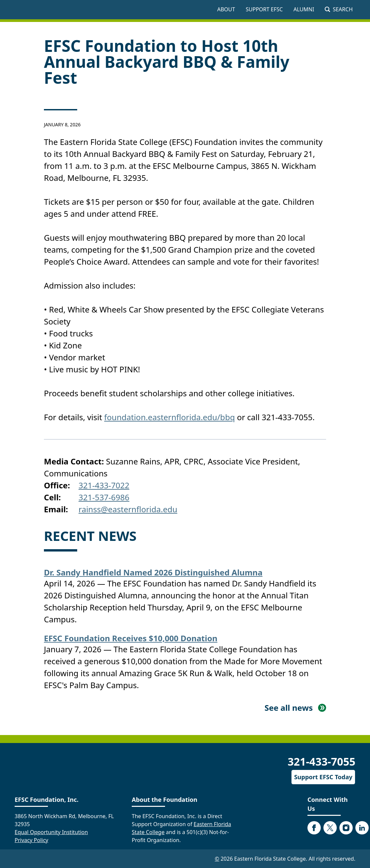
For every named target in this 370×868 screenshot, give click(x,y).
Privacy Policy (31, 840)
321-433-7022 (104, 485)
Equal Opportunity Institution (51, 832)
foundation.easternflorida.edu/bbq (170, 417)
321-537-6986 (104, 497)
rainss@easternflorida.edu (128, 509)
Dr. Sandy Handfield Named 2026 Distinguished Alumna (153, 572)
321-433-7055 (321, 761)
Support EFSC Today (323, 777)
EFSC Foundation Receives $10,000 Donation (131, 638)
